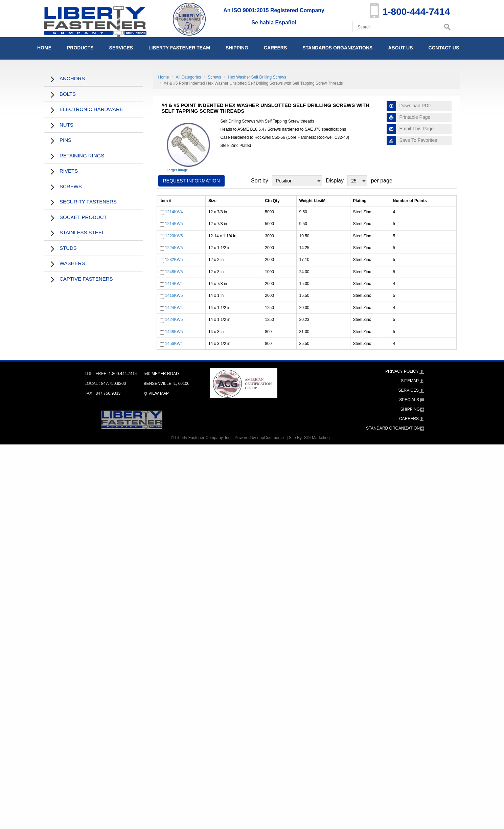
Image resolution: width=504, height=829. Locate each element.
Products (80, 48)
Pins (65, 140)
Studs (68, 248)
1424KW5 (174, 320)
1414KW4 (174, 284)
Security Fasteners (88, 202)
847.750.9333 (108, 393)
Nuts (66, 125)
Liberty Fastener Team (179, 48)
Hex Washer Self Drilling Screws (257, 77)
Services (121, 48)
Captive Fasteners (86, 279)
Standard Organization (393, 428)
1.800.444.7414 (123, 374)
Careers (275, 48)
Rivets (69, 171)
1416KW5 (174, 296)
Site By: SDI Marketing (309, 438)
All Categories (189, 77)
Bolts (68, 94)
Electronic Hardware (91, 109)
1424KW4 (174, 308)
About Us (400, 48)
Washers (72, 263)
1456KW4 (174, 344)
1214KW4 (174, 212)
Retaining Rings (82, 156)
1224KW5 (174, 248)
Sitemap (410, 381)
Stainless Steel (82, 232)
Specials (409, 400)
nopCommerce (270, 438)
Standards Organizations (337, 48)
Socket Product (83, 217)
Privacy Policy (402, 371)
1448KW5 (174, 332)
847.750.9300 (113, 384)
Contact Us (444, 48)
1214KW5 (174, 224)
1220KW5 (174, 236)
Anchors (72, 78)
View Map (156, 393)
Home (44, 48)
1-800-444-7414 (416, 12)
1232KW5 (174, 260)
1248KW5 (174, 272)
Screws (71, 186)
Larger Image (177, 170)
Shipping (237, 48)
